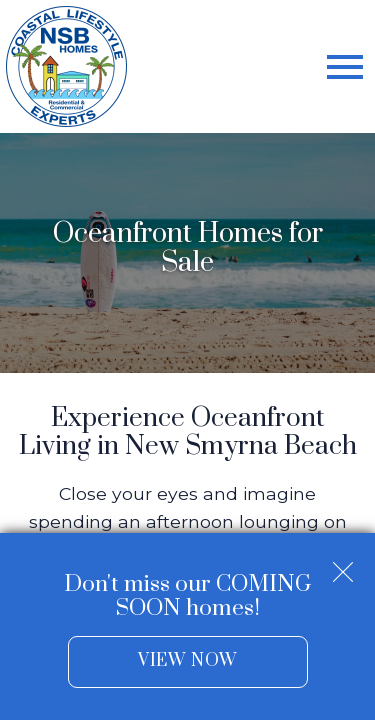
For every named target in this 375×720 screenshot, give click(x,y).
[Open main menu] (345, 67)
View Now (187, 661)
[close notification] (343, 565)
